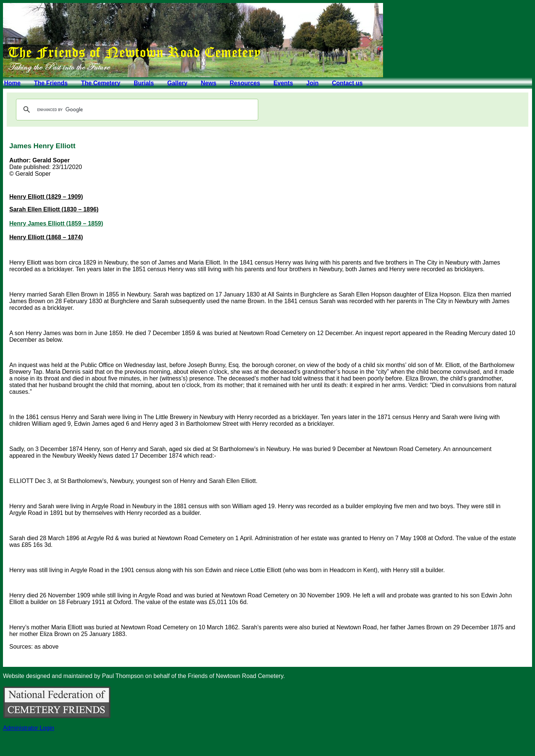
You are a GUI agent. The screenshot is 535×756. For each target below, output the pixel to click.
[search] (136, 110)
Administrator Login (29, 728)
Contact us (347, 83)
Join (313, 83)
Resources (245, 83)
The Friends (51, 83)
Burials (144, 83)
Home (12, 83)
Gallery (177, 83)
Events (283, 83)
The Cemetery (101, 83)
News (208, 83)
